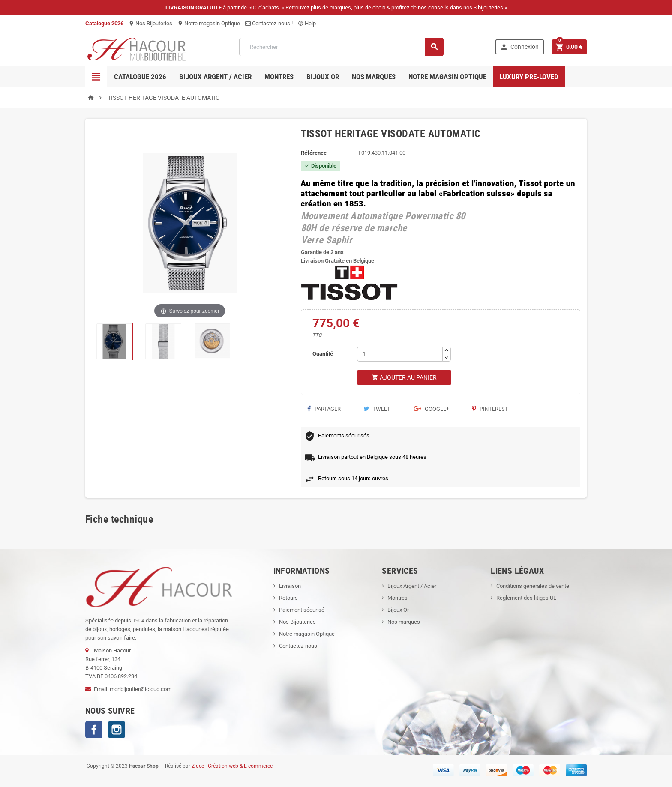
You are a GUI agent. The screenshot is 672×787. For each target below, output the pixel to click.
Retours (288, 598)
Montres (279, 77)
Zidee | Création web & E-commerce (232, 766)
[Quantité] (400, 354)
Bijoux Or (398, 610)
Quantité (323, 354)
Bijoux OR (323, 77)
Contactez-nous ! (269, 23)
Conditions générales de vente (533, 586)
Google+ (431, 409)
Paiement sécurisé (302, 610)
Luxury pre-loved (529, 77)
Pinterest (490, 409)
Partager (324, 409)
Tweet (377, 409)
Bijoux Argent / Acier (215, 77)
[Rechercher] (341, 47)
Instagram (117, 730)
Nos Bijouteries (150, 23)
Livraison (290, 586)
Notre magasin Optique (209, 23)
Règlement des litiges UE (526, 598)
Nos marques (374, 77)
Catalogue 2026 (140, 77)
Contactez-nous (298, 646)
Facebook (94, 730)
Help (307, 23)
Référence (314, 153)
